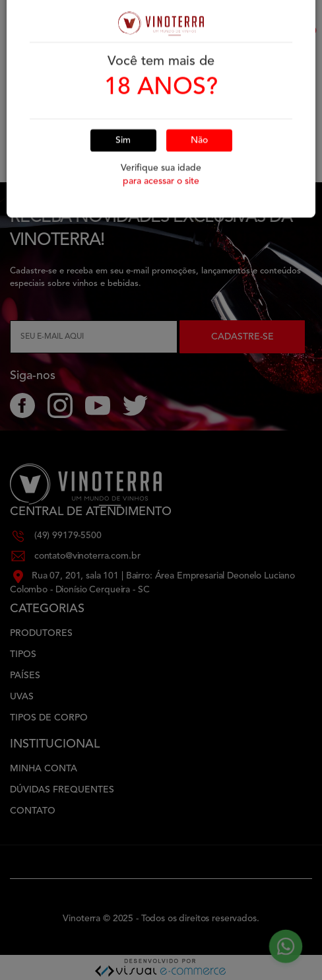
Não (199, 106)
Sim (123, 106)
